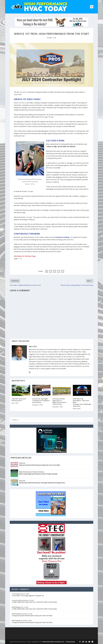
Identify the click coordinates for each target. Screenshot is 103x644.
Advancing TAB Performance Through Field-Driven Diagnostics (42, 483)
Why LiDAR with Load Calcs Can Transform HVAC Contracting (35, 602)
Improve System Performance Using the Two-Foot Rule (39, 465)
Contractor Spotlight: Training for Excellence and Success (41, 401)
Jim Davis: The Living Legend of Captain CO (29, 596)
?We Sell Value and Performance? (19, 400)
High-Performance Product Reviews (31, 472)
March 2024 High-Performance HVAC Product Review (38, 474)
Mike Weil (33, 346)
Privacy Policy (70, 642)
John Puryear (16, 614)
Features (22, 463)
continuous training (62, 237)
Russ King (15, 607)
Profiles (49, 38)
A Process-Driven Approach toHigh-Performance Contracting (59, 402)
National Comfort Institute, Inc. (54, 642)
